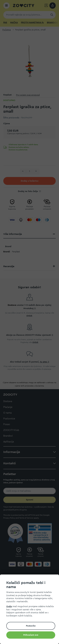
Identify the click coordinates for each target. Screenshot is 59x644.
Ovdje (9, 606)
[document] (31, 610)
